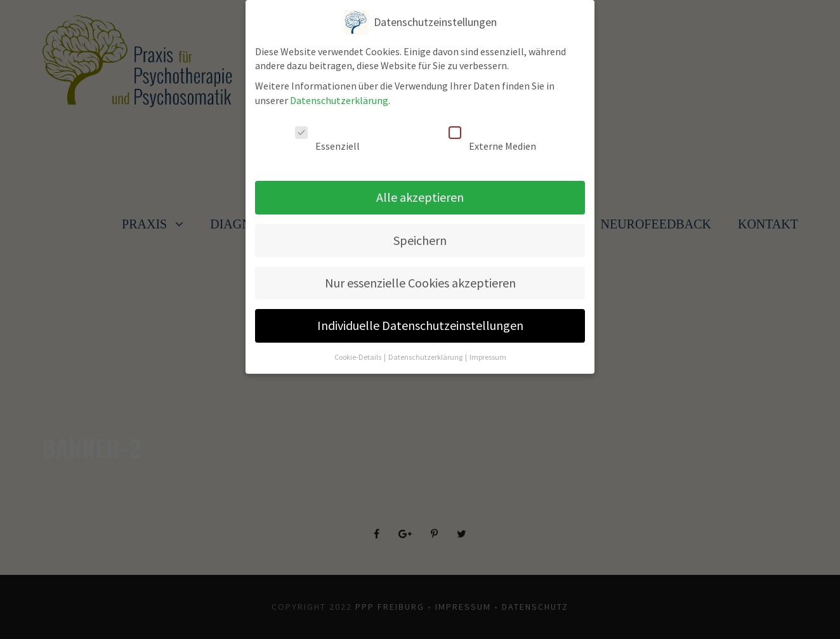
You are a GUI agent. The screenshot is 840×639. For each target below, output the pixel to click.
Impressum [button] (488, 351)
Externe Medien (492, 133)
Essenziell (327, 133)
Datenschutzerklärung (339, 94)
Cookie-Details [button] (358, 351)
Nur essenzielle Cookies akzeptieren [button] (420, 276)
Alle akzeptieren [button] (420, 191)
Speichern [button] (420, 234)
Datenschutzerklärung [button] (426, 351)
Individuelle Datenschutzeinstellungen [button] (420, 319)
